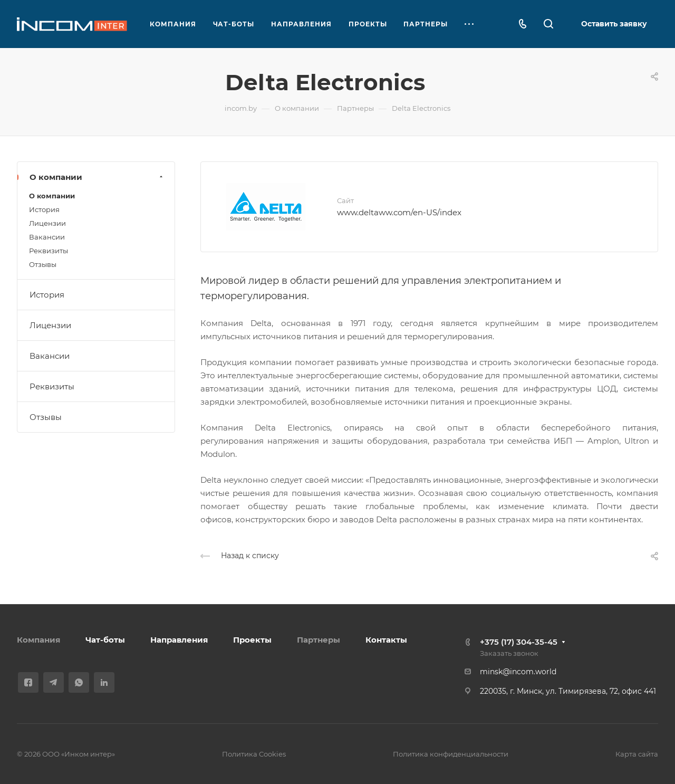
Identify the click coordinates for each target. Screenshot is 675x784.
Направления (179, 640)
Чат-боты (105, 640)
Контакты (386, 640)
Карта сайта (637, 754)
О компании (97, 177)
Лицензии (47, 223)
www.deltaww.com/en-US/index (399, 212)
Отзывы (43, 264)
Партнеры (319, 640)
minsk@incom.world (518, 672)
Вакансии (47, 237)
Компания (38, 640)
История (44, 209)
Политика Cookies (254, 754)
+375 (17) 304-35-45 (519, 642)
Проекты (252, 640)
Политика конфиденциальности (451, 754)
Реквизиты (49, 251)
